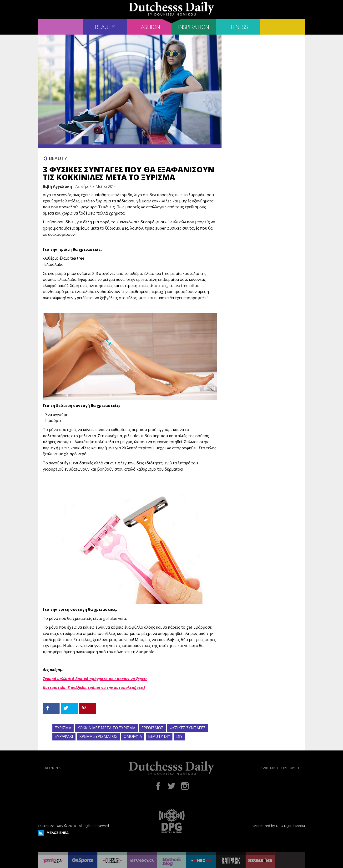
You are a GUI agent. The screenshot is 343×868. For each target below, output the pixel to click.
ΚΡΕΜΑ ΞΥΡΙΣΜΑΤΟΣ (98, 736)
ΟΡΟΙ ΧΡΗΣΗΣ (292, 768)
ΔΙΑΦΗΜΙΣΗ (269, 768)
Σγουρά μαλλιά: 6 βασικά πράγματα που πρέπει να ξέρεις (95, 679)
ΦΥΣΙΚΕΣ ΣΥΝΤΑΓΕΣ (188, 728)
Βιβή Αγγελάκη (57, 186)
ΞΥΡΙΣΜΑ (63, 728)
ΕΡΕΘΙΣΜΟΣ (152, 728)
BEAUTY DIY (159, 736)
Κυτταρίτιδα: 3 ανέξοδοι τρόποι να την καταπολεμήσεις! (94, 688)
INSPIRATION (194, 27)
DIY (179, 736)
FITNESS (238, 27)
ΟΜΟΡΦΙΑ (133, 736)
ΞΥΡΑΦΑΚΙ (64, 736)
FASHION (149, 27)
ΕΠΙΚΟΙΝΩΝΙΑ (50, 768)
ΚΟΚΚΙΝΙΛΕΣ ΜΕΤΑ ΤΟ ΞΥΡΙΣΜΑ (106, 728)
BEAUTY (105, 27)
